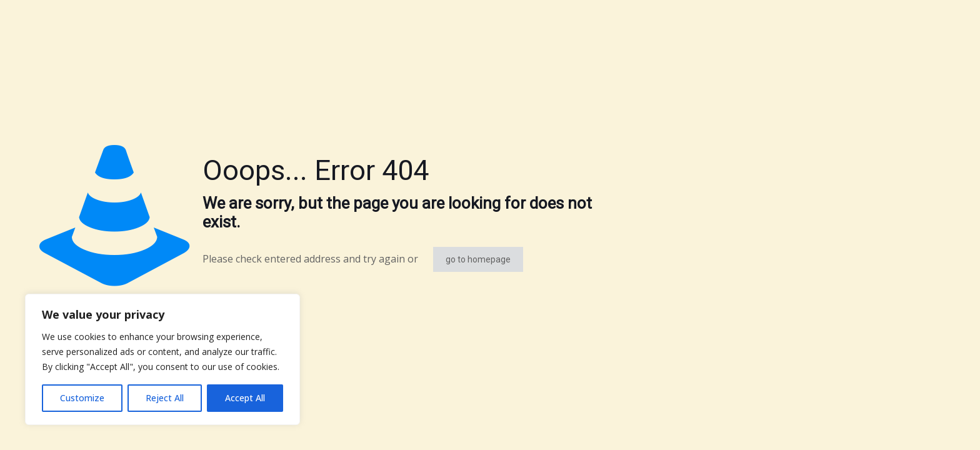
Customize (82, 398)
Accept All (245, 398)
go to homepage (478, 259)
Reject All (165, 398)
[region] (162, 359)
